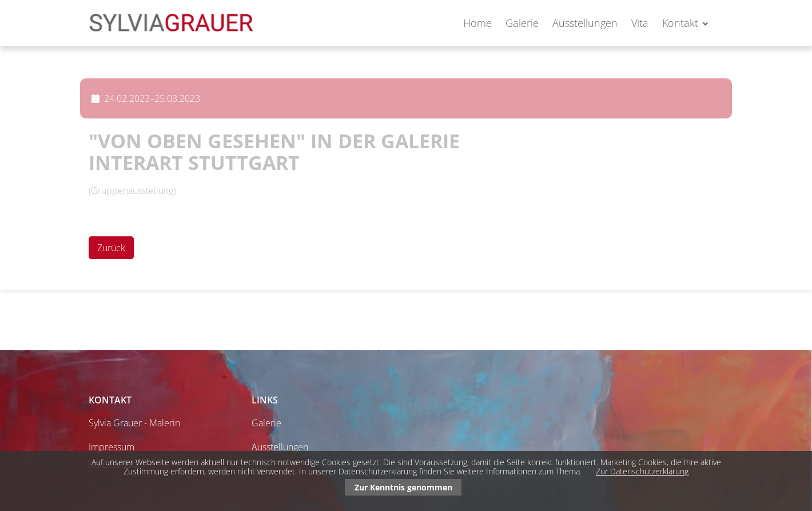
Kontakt (680, 23)
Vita (640, 23)
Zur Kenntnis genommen (403, 487)
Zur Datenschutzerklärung (642, 471)
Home (477, 23)
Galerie (522, 23)
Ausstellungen (585, 23)
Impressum (112, 447)
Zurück (111, 248)
